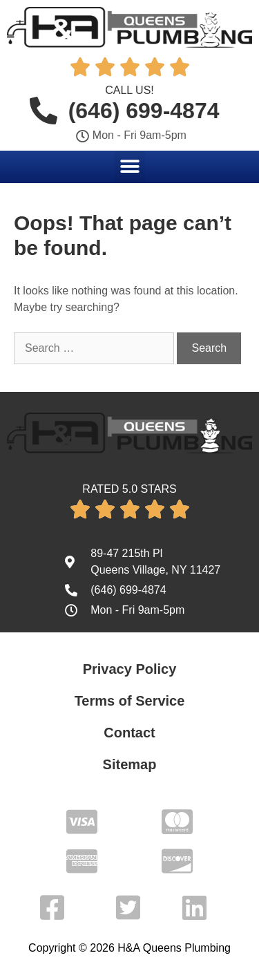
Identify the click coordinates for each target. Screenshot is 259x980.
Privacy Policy (130, 669)
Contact (129, 733)
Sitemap (130, 764)
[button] (129, 166)
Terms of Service (130, 701)
